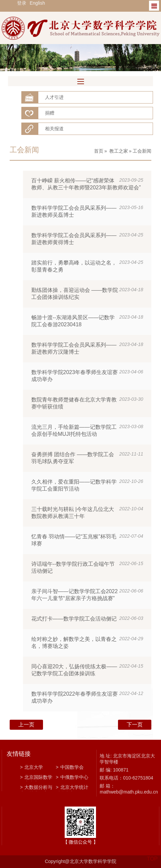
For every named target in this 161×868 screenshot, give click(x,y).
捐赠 (50, 113)
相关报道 (54, 129)
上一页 (26, 725)
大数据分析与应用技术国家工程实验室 (36, 788)
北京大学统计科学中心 (72, 788)
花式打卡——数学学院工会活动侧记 (74, 619)
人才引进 (54, 97)
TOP (152, 855)
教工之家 (119, 151)
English (37, 3)
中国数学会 (69, 767)
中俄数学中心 (72, 777)
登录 (22, 3)
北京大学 (31, 767)
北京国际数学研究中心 (36, 778)
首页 (99, 151)
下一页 (135, 725)
